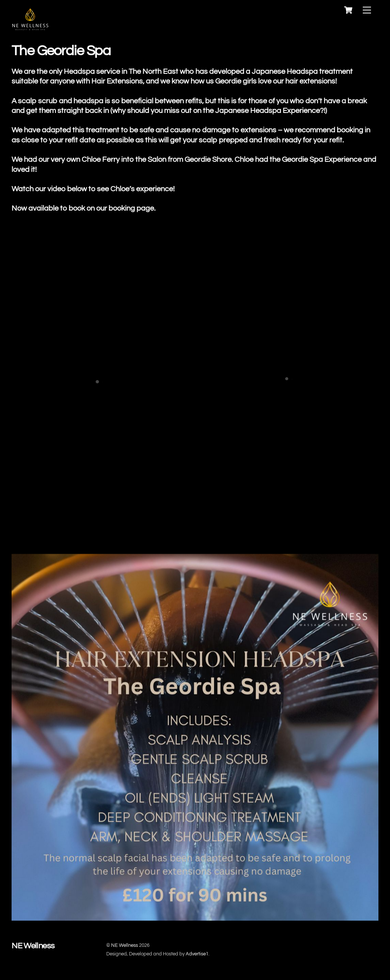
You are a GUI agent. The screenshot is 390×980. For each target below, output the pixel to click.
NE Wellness (125, 945)
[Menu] (367, 10)
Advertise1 (197, 954)
